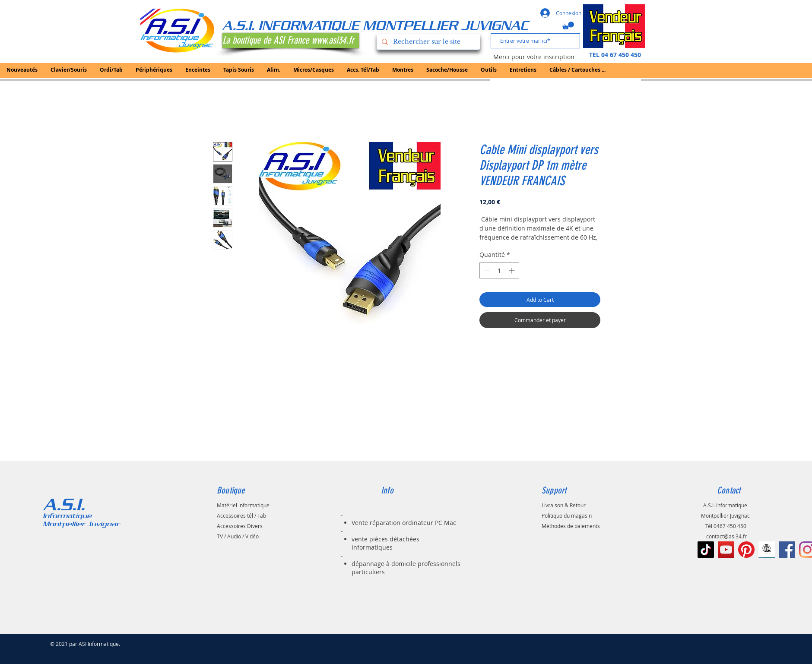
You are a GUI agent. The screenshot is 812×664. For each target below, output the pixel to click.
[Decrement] (486, 270)
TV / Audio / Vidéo (238, 536)
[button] (568, 25)
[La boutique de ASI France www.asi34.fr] (291, 41)
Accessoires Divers (240, 526)
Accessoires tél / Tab (241, 515)
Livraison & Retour (564, 505)
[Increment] (512, 270)
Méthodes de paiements (571, 526)
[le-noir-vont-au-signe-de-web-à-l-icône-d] (767, 550)
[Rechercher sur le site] (427, 42)
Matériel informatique (243, 505)
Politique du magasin (567, 515)
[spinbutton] (499, 270)
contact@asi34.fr (726, 536)
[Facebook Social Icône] (787, 550)
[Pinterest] (746, 550)
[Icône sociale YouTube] (726, 550)
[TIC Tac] (706, 550)
